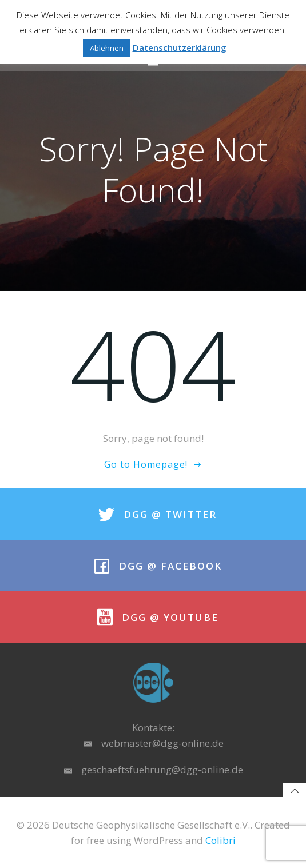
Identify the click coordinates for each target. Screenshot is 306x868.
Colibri (220, 840)
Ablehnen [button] (107, 48)
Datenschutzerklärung (180, 47)
